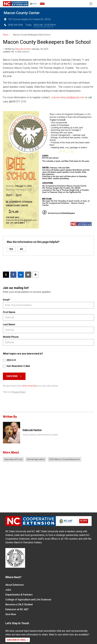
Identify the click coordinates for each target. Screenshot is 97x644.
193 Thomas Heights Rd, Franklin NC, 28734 (27, 19)
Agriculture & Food (13, 459)
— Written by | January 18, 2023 (26, 49)
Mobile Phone (11, 337)
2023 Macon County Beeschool (64, 459)
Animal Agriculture (36, 459)
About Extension (15, 585)
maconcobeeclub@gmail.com (68, 97)
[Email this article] (28, 275)
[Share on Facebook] (13, 275)
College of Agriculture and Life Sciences (28, 600)
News (6, 35)
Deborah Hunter (23, 49)
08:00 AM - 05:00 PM (45, 25)
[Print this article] (36, 275)
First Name (9, 312)
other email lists (30, 386)
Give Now (11, 614)
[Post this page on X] (6, 275)
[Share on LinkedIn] (21, 275)
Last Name (9, 324)
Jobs (8, 590)
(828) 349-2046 (13, 25)
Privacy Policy (19, 392)
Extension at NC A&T (17, 609)
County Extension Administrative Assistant (40, 435)
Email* (7, 300)
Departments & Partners (19, 595)
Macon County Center (22, 13)
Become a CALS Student (19, 604)
